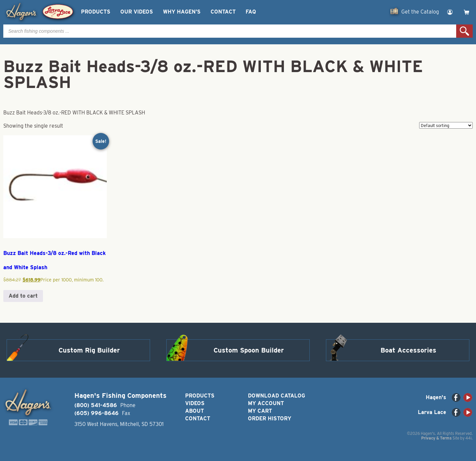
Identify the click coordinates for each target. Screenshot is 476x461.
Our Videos (137, 12)
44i (469, 438)
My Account (266, 403)
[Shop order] (446, 125)
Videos (195, 403)
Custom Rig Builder (89, 350)
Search (464, 31)
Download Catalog (277, 396)
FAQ (251, 12)
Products (96, 12)
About (195, 411)
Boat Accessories (408, 350)
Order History (270, 419)
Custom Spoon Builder (249, 350)
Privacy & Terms (436, 438)
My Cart (260, 411)
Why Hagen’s (182, 12)
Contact (223, 12)
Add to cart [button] (23, 296)
